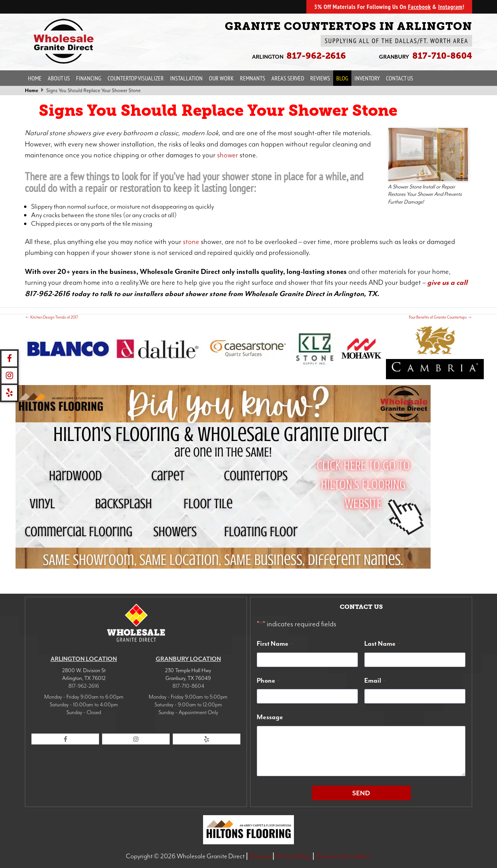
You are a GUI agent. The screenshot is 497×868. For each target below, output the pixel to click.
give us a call (447, 282)
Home (35, 78)
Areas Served (288, 78)
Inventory (367, 78)
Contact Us (400, 78)
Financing (89, 78)
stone (191, 242)
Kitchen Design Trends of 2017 (51, 317)
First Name (275, 643)
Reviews (320, 78)
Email (375, 680)
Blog (342, 78)
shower (228, 155)
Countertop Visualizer (136, 78)
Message (270, 717)
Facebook (419, 7)
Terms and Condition (343, 856)
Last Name (382, 643)
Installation (186, 78)
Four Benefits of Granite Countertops (441, 317)
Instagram (450, 7)
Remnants (253, 78)
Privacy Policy (294, 856)
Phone (268, 680)
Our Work (221, 78)
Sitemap (260, 856)
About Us (59, 78)
